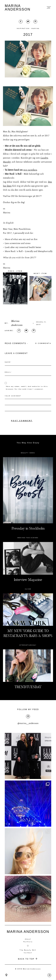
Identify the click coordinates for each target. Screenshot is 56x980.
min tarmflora (30, 170)
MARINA (35, 28)
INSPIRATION (23, 28)
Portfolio (28, 942)
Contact (28, 953)
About (28, 939)
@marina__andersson (28, 723)
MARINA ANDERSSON (18, 8)
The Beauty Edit (28, 950)
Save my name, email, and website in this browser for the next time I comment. (27, 388)
